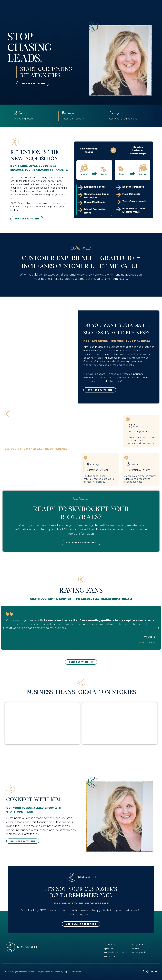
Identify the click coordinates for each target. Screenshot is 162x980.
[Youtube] (156, 972)
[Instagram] (147, 972)
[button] (3, 628)
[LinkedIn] (152, 972)
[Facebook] (143, 972)
